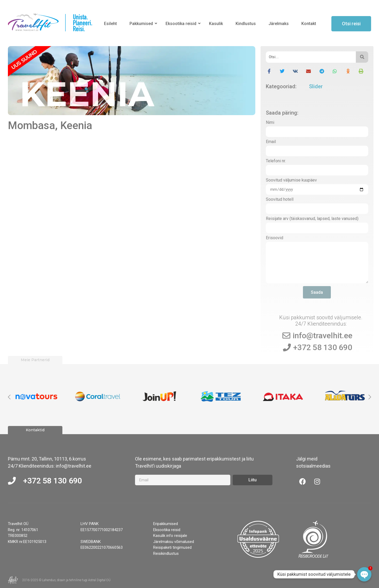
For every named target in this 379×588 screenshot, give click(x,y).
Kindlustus (246, 24)
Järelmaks (279, 24)
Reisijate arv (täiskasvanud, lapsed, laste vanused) (312, 219)
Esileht (110, 24)
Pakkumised (142, 24)
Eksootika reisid (182, 24)
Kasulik (216, 24)
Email (271, 142)
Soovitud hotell (280, 200)
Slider (316, 86)
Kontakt (309, 24)
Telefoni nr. (276, 161)
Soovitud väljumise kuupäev (291, 180)
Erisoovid (275, 238)
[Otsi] (311, 57)
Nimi (270, 123)
